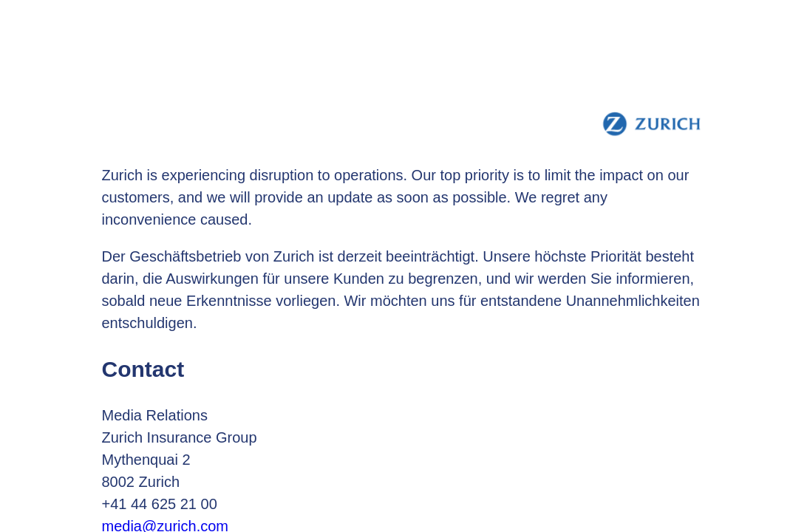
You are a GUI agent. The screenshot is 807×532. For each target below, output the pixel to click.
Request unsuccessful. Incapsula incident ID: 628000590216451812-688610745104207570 (403, 266)
